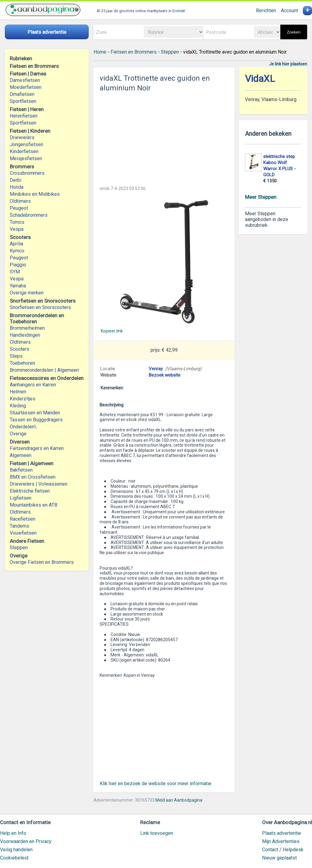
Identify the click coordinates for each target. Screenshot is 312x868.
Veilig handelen (16, 850)
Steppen (19, 548)
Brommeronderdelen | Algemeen (44, 370)
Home (100, 52)
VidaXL (260, 79)
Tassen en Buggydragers (36, 420)
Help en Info (13, 833)
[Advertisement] (164, 137)
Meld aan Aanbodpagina (179, 800)
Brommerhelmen (27, 328)
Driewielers (22, 137)
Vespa (17, 229)
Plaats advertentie (282, 833)
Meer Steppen (261, 197)
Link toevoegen (157, 833)
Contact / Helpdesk (283, 850)
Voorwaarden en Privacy (26, 841)
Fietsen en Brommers (134, 52)
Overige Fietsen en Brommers (42, 562)
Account (289, 11)
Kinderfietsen (24, 151)
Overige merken (27, 293)
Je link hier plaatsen (288, 64)
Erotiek (178, 11)
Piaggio (18, 265)
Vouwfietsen (23, 533)
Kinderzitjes (23, 399)
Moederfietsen (26, 87)
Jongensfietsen (27, 144)
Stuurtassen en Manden (35, 413)
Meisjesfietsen (26, 158)
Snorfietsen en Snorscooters (40, 307)
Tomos (17, 222)
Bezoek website (165, 375)
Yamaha (18, 286)
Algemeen (21, 455)
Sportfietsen (23, 101)
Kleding (18, 406)
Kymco (17, 251)
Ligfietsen (21, 498)
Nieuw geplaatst (279, 858)
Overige (18, 434)
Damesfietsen (25, 80)
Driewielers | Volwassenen (39, 484)
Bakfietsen (21, 470)
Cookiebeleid (14, 858)
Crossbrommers (27, 173)
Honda (17, 187)
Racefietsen (23, 519)
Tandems (19, 526)
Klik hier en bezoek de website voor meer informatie (156, 784)
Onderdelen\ (23, 427)
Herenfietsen (24, 116)
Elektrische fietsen (30, 491)
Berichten (266, 11)
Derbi (16, 180)
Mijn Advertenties (281, 841)
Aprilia (16, 244)
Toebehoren (22, 363)
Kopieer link (112, 331)
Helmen (18, 392)
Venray (156, 369)
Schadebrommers (29, 215)
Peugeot (19, 208)
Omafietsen (22, 94)
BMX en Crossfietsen (33, 477)
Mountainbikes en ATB (34, 505)
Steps (16, 356)
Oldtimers (20, 201)
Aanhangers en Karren (33, 385)
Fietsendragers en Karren (37, 448)
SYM (15, 272)
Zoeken (294, 32)
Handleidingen (25, 335)
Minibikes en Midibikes (35, 194)
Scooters (19, 349)
